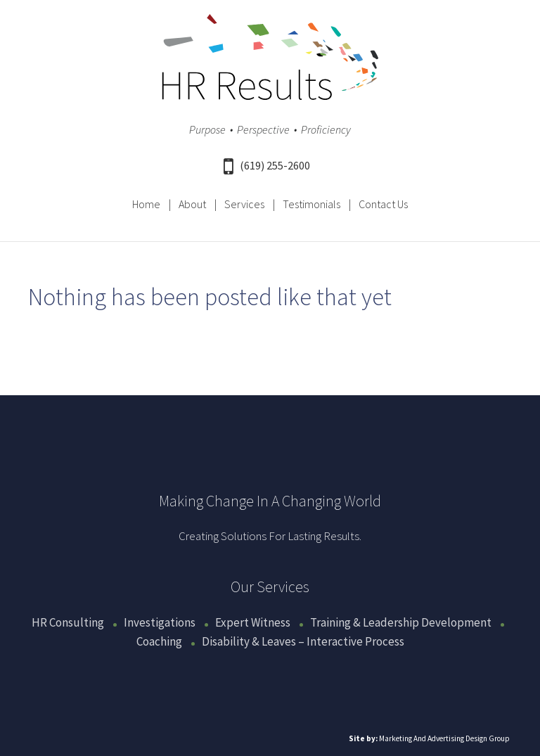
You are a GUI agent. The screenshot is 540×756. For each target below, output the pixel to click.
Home (146, 204)
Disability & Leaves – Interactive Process (303, 641)
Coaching (159, 641)
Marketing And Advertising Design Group (444, 738)
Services (244, 204)
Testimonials (311, 204)
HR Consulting (68, 622)
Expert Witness (253, 622)
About (192, 204)
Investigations (160, 622)
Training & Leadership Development (401, 622)
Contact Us (383, 204)
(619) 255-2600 (267, 165)
